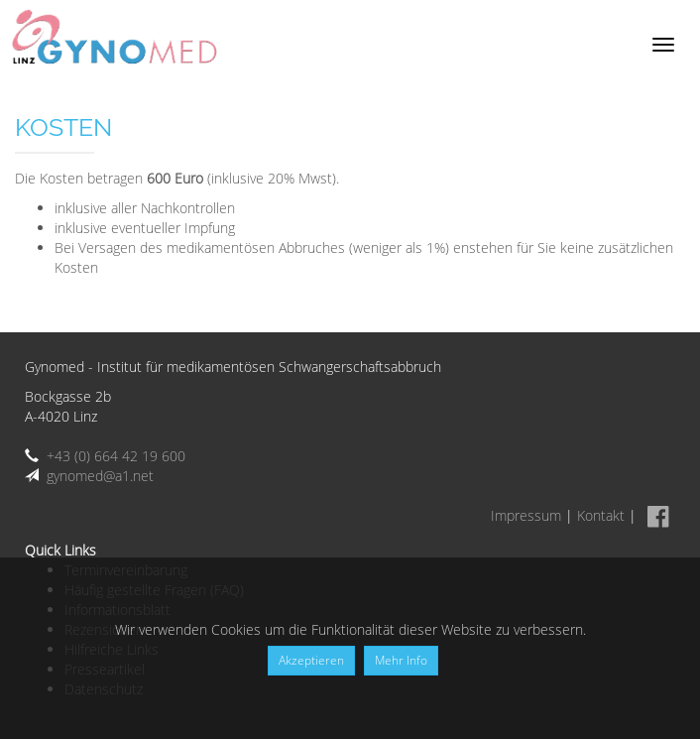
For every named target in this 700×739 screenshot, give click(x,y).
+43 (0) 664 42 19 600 (116, 456)
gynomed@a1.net (100, 476)
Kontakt (601, 515)
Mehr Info (401, 660)
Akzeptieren (311, 660)
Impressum (526, 515)
